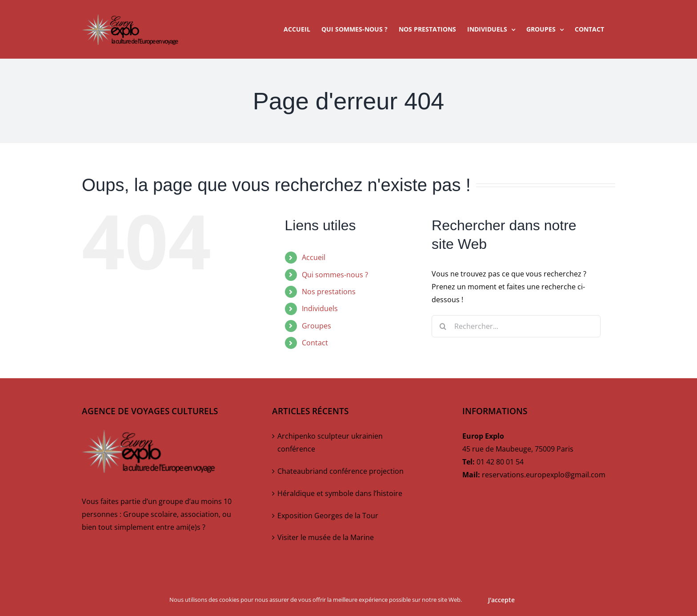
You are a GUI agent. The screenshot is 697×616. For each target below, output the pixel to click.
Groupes (316, 326)
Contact (315, 343)
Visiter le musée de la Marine (326, 537)
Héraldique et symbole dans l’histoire (340, 493)
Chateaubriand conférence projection (340, 471)
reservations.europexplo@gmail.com (544, 475)
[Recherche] (443, 326)
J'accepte (501, 600)
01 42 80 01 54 (500, 462)
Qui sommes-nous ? (335, 275)
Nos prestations (329, 292)
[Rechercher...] (516, 326)
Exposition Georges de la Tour (328, 516)
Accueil (314, 257)
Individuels (320, 308)
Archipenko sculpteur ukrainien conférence (330, 442)
